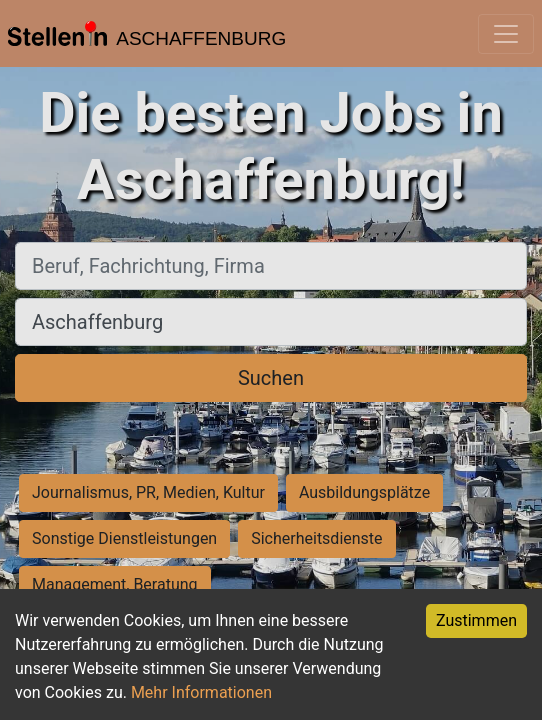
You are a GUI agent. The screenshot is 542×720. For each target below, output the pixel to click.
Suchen (271, 378)
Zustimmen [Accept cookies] (476, 620)
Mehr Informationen (201, 692)
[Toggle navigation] (506, 34)
